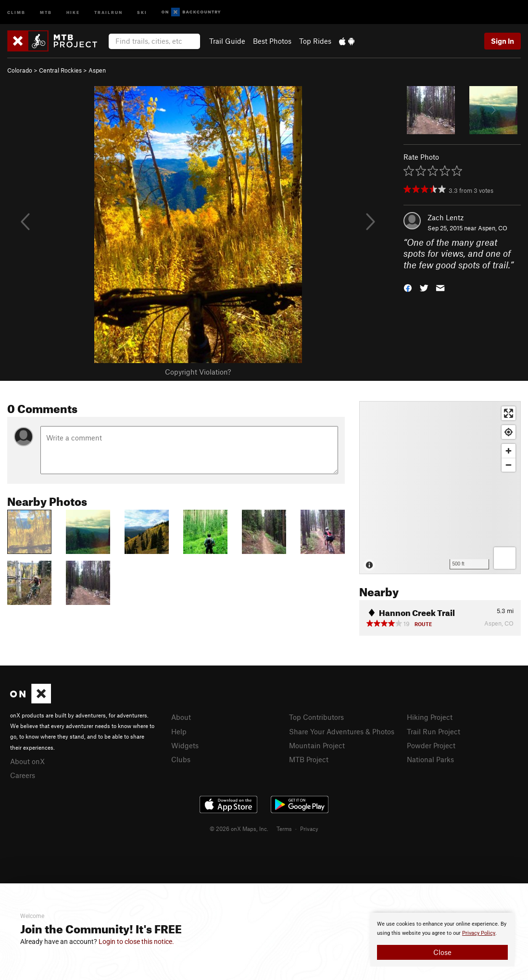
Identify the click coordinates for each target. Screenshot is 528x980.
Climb (16, 12)
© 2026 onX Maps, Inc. (239, 829)
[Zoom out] (509, 465)
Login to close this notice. (136, 942)
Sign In (503, 41)
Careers (23, 775)
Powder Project (431, 745)
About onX (27, 761)
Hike (73, 12)
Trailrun (108, 12)
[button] (408, 287)
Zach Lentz (446, 217)
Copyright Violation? (198, 372)
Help (179, 731)
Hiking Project (430, 717)
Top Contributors (316, 717)
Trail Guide (227, 41)
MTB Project (309, 759)
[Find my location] (509, 432)
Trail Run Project (434, 731)
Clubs (181, 759)
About (181, 717)
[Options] (505, 558)
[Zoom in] (509, 451)
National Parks (430, 759)
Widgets (185, 745)
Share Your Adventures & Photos (342, 731)
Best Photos (272, 41)
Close (442, 952)
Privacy (309, 829)
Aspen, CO (493, 228)
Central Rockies (60, 70)
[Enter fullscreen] (509, 413)
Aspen (97, 70)
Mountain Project (317, 745)
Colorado (20, 70)
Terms (284, 829)
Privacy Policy (479, 933)
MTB (46, 12)
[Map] (440, 488)
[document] (442, 940)
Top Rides (315, 41)
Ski (142, 12)
